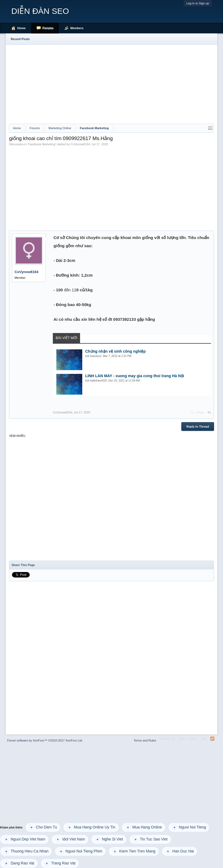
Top (204, 739)
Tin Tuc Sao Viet (150, 839)
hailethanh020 (98, 381)
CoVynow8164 (80, 144)
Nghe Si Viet (109, 839)
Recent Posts (20, 39)
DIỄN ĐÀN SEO (40, 11)
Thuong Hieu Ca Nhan (26, 851)
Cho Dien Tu (43, 827)
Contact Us (167, 739)
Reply (200, 412)
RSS (212, 739)
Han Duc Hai (180, 851)
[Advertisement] (111, 83)
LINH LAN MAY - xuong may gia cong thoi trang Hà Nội (135, 376)
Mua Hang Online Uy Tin (91, 827)
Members (77, 28)
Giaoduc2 (96, 356)
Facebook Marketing (42, 144)
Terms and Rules (145, 740)
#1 (209, 412)
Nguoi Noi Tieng (189, 827)
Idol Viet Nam (70, 839)
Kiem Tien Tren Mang (134, 851)
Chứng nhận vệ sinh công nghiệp (115, 351)
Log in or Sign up (198, 3)
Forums (48, 28)
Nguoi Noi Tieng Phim (80, 851)
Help (182, 739)
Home (21, 28)
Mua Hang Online (144, 827)
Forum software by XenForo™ (45, 740)
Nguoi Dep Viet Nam (24, 839)
